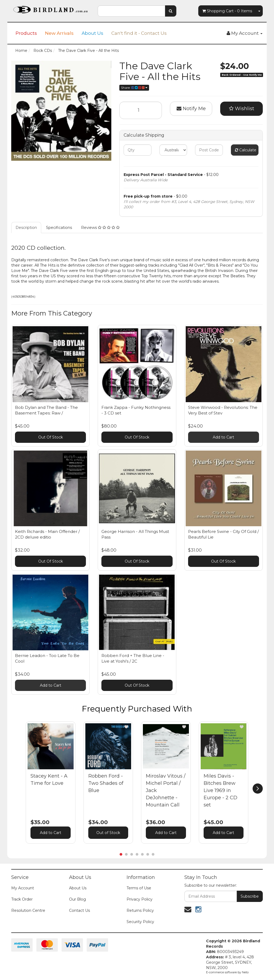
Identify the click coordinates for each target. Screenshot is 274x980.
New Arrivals (59, 33)
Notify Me (191, 109)
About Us (92, 33)
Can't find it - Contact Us (139, 33)
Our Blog (77, 899)
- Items (227, 11)
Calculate (246, 150)
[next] (258, 789)
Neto (245, 972)
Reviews (100, 228)
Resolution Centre (28, 910)
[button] (69, 727)
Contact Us (79, 910)
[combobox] (131, 11)
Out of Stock (108, 833)
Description (26, 228)
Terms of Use (139, 888)
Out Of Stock (51, 437)
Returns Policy (140, 910)
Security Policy (140, 922)
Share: (134, 88)
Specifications (59, 228)
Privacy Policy (140, 899)
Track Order (22, 899)
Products (26, 33)
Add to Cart (223, 437)
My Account (23, 888)
